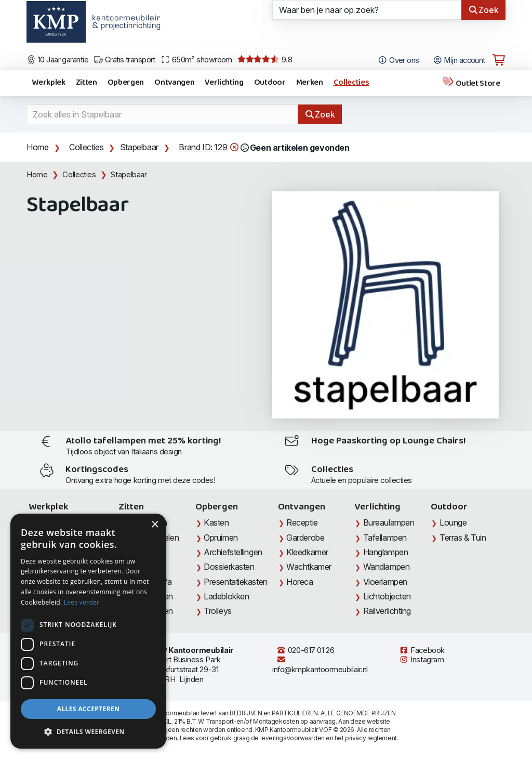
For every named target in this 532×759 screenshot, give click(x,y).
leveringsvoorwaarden (292, 738)
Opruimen (221, 538)
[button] (88, 732)
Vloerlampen (385, 582)
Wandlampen (387, 567)
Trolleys (217, 611)
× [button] (155, 525)
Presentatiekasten (235, 582)
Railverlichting (387, 611)
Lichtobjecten (387, 596)
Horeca (300, 582)
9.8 (265, 60)
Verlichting (224, 82)
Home (37, 147)
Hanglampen (386, 552)
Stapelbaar (139, 147)
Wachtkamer (309, 567)
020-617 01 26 (305, 650)
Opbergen (126, 82)
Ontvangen (174, 82)
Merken (310, 82)
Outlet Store (471, 83)
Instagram (421, 660)
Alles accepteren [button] (89, 709)
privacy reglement (371, 738)
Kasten (216, 522)
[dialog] (88, 631)
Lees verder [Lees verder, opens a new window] (82, 602)
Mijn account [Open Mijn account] (459, 60)
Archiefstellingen (233, 552)
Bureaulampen (389, 522)
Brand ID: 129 (209, 147)
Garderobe (305, 538)
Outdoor (270, 82)
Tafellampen (385, 538)
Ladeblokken (226, 596)
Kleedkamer (307, 552)
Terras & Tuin (463, 538)
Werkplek (48, 82)
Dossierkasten (229, 567)
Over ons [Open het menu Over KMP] (398, 60)
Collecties (351, 82)
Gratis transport (124, 60)
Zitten (87, 82)
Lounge (453, 522)
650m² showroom (196, 60)
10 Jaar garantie (57, 60)
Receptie (302, 522)
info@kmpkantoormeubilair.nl (320, 665)
